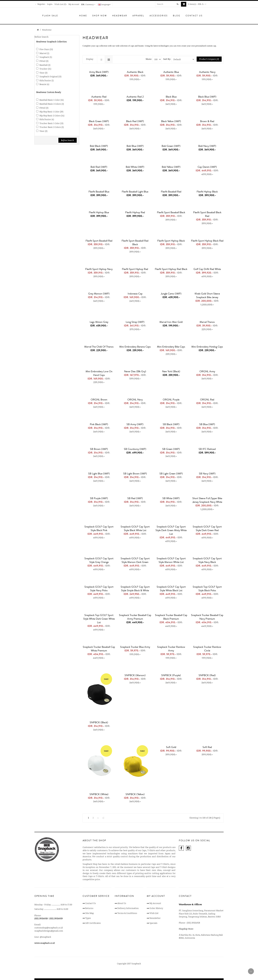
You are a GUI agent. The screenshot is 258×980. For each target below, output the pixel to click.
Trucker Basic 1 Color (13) (51, 123)
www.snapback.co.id (45, 943)
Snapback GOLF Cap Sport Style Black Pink (99, 528)
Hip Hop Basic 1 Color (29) (51, 112)
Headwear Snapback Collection (52, 42)
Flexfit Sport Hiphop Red (135, 269)
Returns (89, 908)
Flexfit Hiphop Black (207, 192)
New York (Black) (171, 371)
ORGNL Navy (135, 400)
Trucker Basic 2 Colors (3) (52, 127)
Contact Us (90, 903)
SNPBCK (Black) (99, 722)
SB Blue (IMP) (207, 424)
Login (50, 4)
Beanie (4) (44, 84)
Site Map (90, 913)
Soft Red (207, 747)
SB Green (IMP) (171, 449)
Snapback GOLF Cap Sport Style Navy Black (207, 560)
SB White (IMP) (171, 498)
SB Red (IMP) (135, 498)
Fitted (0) (44, 61)
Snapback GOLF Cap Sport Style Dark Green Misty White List (171, 530)
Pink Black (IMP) (99, 424)
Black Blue (171, 97)
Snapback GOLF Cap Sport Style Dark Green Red (207, 528)
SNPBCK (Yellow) (135, 794)
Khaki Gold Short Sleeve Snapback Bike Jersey (207, 295)
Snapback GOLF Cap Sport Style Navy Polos (99, 589)
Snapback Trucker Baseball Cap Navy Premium (207, 617)
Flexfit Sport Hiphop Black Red (207, 241)
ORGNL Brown (99, 400)
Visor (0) (43, 73)
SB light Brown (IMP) (135, 474)
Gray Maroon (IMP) (99, 294)
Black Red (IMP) (135, 121)
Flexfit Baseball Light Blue (135, 192)
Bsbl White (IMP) (135, 167)
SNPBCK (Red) (207, 675)
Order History (156, 908)
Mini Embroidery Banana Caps (135, 347)
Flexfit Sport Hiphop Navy (99, 269)
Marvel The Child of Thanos (99, 347)
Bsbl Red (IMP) (99, 167)
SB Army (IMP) (135, 424)
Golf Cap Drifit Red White (207, 269)
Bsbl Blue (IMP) (135, 146)
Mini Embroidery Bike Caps (171, 347)
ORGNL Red (207, 400)
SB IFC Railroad (207, 449)
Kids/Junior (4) (47, 119)
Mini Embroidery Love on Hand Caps (99, 373)
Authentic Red (99, 97)
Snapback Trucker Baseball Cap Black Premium (171, 617)
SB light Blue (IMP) (99, 474)
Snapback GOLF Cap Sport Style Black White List (135, 528)
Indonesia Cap (135, 294)
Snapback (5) (46, 57)
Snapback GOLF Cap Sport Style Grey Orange (99, 560)
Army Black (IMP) (99, 72)
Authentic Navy (207, 72)
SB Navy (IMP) (207, 474)
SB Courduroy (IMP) (135, 449)
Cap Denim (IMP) (207, 167)
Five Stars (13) (46, 49)
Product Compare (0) (209, 59)
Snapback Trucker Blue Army (135, 647)
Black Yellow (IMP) (171, 121)
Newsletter (155, 918)
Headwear (47, 30)
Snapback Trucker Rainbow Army (171, 649)
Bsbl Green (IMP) (171, 146)
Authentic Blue (171, 72)
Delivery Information (128, 908)
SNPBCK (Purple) (171, 675)
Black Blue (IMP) (207, 97)
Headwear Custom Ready (49, 92)
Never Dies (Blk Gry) (135, 371)
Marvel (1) (44, 53)
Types (88, 918)
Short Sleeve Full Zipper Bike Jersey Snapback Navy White (207, 500)
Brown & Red (207, 121)
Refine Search (68, 140)
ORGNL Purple (171, 400)
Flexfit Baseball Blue (99, 192)
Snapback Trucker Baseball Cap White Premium (99, 649)
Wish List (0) (60, 4)
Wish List (154, 913)
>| (103, 818)
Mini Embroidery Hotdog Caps (207, 347)
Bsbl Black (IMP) (99, 146)
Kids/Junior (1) (47, 80)
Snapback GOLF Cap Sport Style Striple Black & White (135, 589)
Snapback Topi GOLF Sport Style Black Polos (207, 589)
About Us (122, 903)
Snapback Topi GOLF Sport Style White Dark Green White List (99, 619)
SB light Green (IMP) (171, 474)
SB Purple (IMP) (99, 498)
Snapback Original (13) (50, 76)
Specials (153, 923)
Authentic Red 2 (135, 97)
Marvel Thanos (207, 322)
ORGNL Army (207, 371)
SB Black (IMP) (171, 424)
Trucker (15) (45, 69)
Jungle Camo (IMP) (171, 294)
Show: (149, 59)
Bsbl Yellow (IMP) (171, 167)
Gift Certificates (93, 923)
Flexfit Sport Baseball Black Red (207, 214)
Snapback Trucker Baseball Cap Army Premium (135, 617)
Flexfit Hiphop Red (135, 212)
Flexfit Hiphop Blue (99, 212)
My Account (74, 4)
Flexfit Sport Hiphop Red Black (171, 269)
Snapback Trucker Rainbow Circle (207, 649)
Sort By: (167, 59)
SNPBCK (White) (99, 794)
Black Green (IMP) (99, 121)
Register (41, 4)
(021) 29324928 (41, 918)
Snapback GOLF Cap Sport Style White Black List (171, 589)
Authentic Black (135, 72)
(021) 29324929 (56, 918)
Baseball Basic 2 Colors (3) (52, 104)
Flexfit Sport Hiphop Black (171, 241)
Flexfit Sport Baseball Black (171, 212)
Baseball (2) (45, 65)
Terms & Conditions (127, 913)
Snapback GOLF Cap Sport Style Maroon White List (171, 560)
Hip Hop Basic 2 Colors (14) (52, 116)
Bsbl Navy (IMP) (207, 146)
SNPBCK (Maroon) (135, 675)
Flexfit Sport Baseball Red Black (135, 243)
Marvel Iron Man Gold (171, 322)
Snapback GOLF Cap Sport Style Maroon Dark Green (135, 560)
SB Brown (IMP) (99, 449)
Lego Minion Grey (99, 322)
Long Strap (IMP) (135, 322)
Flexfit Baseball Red (171, 192)
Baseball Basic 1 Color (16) (52, 100)
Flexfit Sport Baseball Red (99, 241)
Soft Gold (171, 747)
